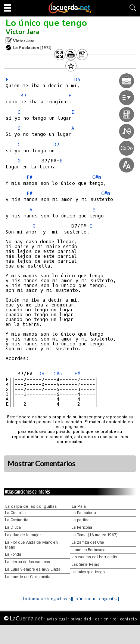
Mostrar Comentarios (41, 464)
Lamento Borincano (88, 550)
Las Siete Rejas (85, 564)
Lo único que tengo (46, 23)
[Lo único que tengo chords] (47, 599)
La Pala (79, 506)
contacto (128, 619)
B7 (24, 96)
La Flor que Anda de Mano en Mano (31, 545)
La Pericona (82, 527)
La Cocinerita (17, 520)
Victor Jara (23, 32)
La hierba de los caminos (27, 562)
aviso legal (57, 619)
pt (114, 619)
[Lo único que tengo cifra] (96, 599)
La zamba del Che (88, 542)
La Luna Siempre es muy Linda (33, 569)
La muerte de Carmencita (28, 577)
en (106, 619)
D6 (41, 374)
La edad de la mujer (23, 535)
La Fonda (13, 554)
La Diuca (13, 527)
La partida (80, 520)
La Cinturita (15, 513)
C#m (58, 374)
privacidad (81, 619)
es (97, 619)
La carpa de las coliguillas (31, 506)
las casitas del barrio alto (94, 557)
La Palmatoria (84, 513)
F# (29, 177)
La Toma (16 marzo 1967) (94, 535)
